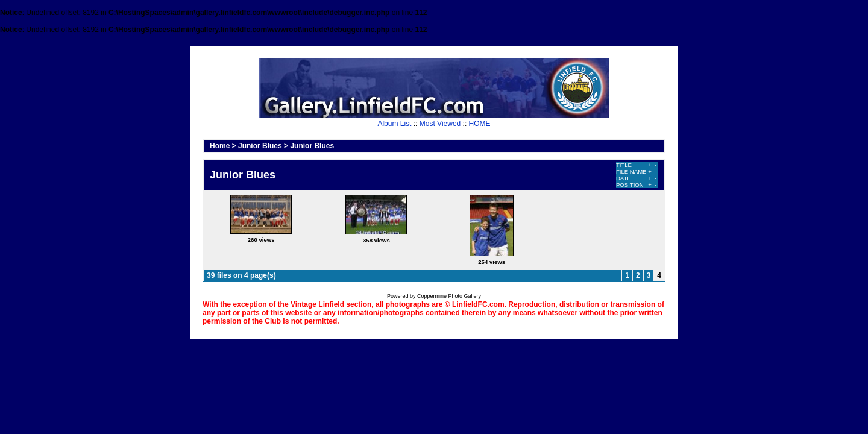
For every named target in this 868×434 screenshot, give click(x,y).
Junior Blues (260, 146)
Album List (394, 124)
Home (220, 146)
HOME (480, 124)
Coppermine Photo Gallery (449, 296)
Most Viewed (440, 124)
